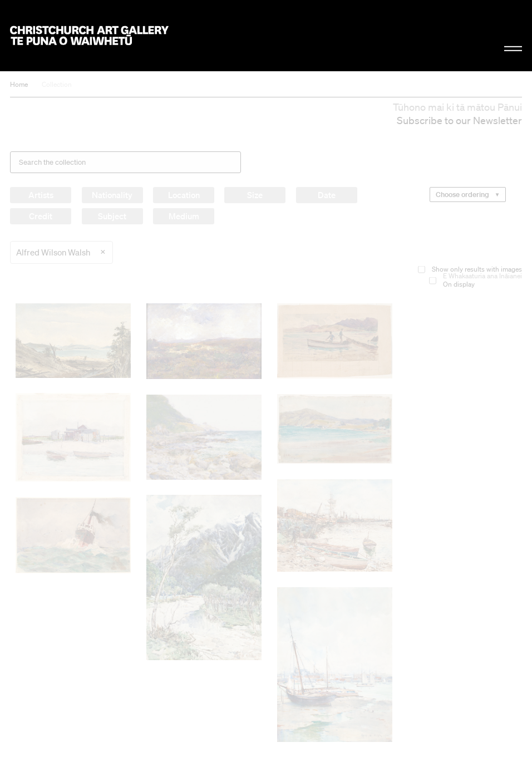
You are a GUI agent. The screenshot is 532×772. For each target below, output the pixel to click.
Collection (57, 84)
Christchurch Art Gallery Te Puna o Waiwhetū (89, 36)
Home (19, 84)
